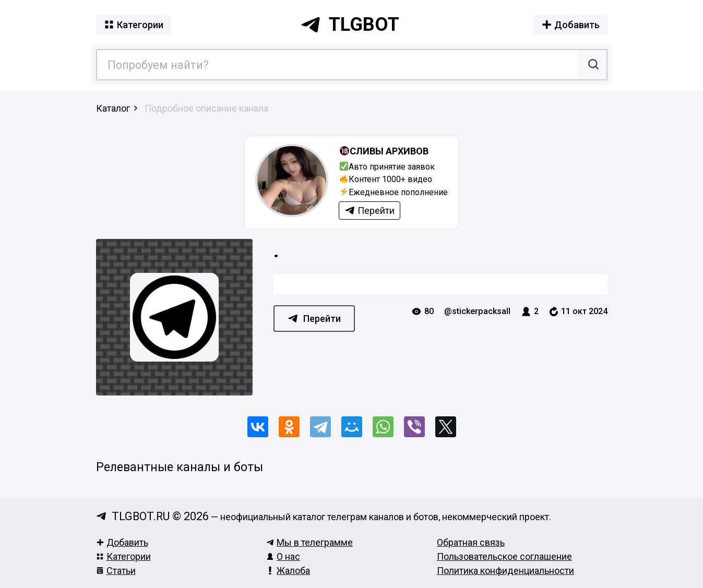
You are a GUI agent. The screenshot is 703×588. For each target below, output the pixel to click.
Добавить (122, 542)
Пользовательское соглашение (504, 556)
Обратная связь (471, 542)
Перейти (314, 319)
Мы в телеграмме (309, 542)
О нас (283, 556)
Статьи (116, 571)
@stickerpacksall (477, 311)
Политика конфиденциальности (505, 571)
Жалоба (288, 571)
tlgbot (350, 25)
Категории (123, 556)
